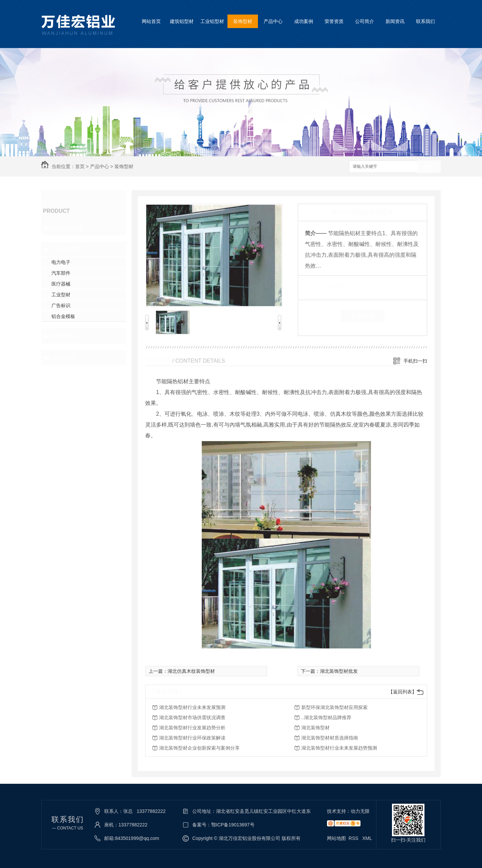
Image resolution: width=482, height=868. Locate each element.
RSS (354, 838)
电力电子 (61, 262)
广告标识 (61, 305)
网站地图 (336, 838)
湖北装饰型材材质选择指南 (330, 738)
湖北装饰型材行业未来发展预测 (192, 707)
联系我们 (425, 21)
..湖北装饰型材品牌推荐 (326, 717)
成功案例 (304, 21)
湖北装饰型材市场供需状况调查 (192, 717)
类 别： (317, 286)
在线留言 (363, 316)
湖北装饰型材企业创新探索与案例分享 (199, 748)
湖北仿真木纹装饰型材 (191, 671)
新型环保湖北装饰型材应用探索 (334, 707)
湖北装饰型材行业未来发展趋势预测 (339, 748)
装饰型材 (243, 21)
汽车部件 (61, 273)
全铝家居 (64, 358)
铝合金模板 (63, 316)
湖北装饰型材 (315, 728)
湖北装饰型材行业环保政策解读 (192, 738)
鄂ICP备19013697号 (233, 825)
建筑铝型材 (182, 21)
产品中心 (273, 21)
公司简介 (365, 21)
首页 (80, 166)
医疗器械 (61, 284)
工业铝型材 (212, 21)
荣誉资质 (334, 21)
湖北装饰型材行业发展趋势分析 (192, 728)
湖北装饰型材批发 (339, 671)
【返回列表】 (402, 692)
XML (367, 838)
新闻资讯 (395, 21)
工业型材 (61, 295)
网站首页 (151, 21)
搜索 (429, 167)
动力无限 (360, 811)
